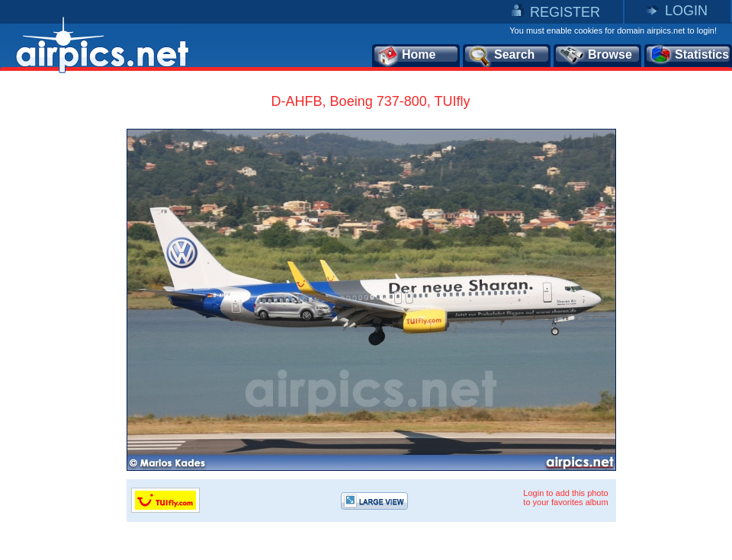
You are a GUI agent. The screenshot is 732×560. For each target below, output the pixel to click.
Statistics (689, 56)
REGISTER (565, 12)
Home (406, 56)
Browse (595, 56)
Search (501, 56)
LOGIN (686, 11)
